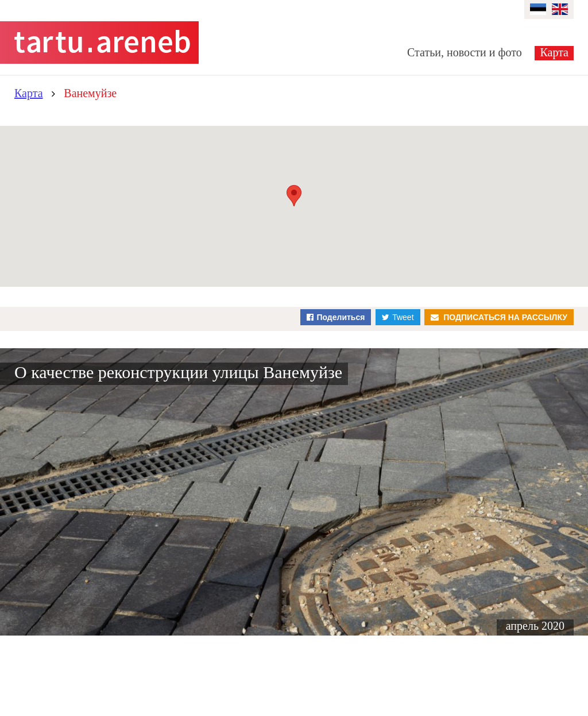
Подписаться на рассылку (505, 317)
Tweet (403, 317)
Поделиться (341, 317)
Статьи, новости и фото (465, 52)
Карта (554, 52)
